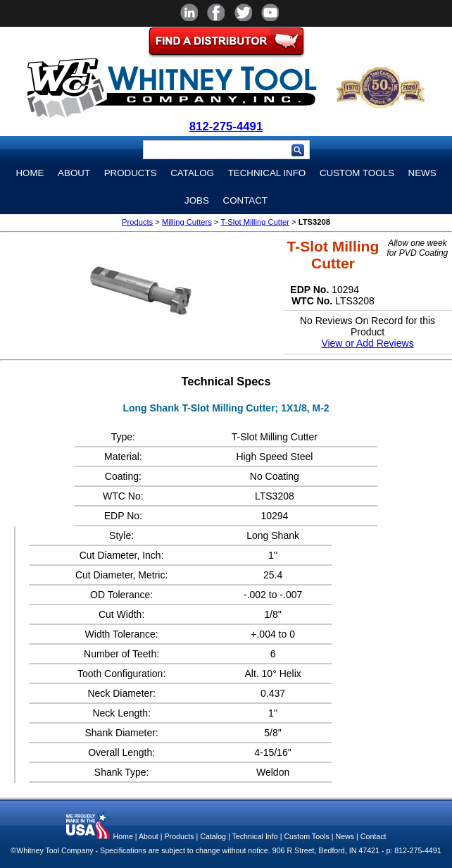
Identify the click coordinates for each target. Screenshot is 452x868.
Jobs (197, 200)
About (74, 173)
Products (131, 173)
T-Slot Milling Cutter (255, 222)
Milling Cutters (187, 222)
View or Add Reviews (367, 343)
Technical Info (267, 173)
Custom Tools (357, 173)
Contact (245, 200)
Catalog (192, 173)
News (422, 173)
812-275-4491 (226, 126)
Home (30, 173)
